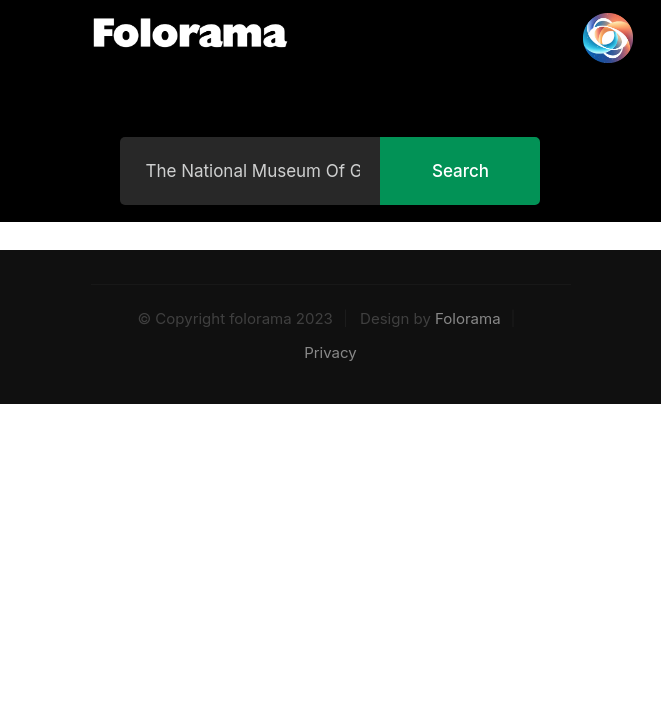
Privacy (330, 352)
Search (460, 171)
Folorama (468, 318)
